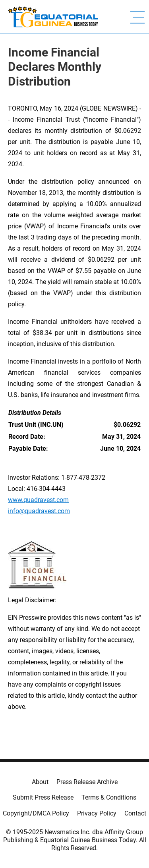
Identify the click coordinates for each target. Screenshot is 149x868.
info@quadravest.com (39, 511)
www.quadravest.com (38, 500)
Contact (135, 813)
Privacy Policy (97, 813)
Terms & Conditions (109, 797)
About (40, 782)
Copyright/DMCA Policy (36, 813)
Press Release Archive (87, 782)
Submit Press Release (43, 797)
